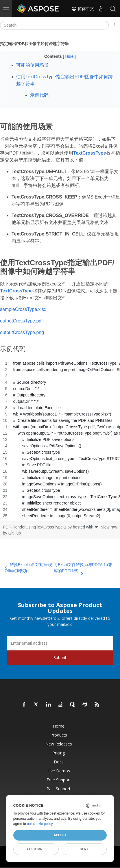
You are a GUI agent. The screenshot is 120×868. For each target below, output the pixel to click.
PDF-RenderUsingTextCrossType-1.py (38, 527)
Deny (84, 849)
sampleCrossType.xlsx (23, 309)
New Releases (59, 744)
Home (59, 726)
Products (59, 735)
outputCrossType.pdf (21, 321)
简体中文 (83, 9)
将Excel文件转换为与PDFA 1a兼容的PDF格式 (83, 568)
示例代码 (39, 95)
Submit (60, 658)
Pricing (59, 753)
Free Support (59, 780)
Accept (60, 835)
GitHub (15, 533)
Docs (59, 762)
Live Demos (59, 771)
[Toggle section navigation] (114, 25)
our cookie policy (40, 824)
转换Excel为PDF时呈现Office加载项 (28, 568)
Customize (36, 849)
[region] (60, 439)
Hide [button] (70, 56)
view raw (109, 527)
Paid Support (59, 789)
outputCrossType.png (22, 332)
